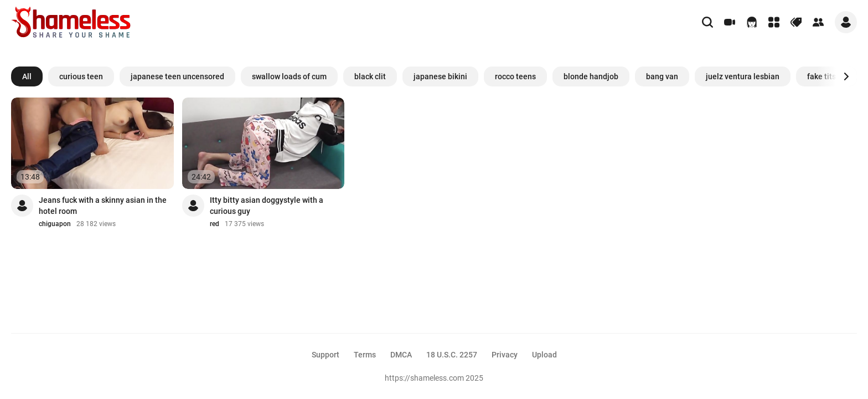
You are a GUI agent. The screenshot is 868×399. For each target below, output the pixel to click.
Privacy (505, 355)
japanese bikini (440, 76)
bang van (662, 76)
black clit (370, 76)
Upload (544, 355)
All (27, 76)
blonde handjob (591, 76)
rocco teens (515, 76)
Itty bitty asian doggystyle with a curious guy (267, 206)
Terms (365, 355)
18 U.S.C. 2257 (452, 355)
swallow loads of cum (289, 76)
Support (325, 355)
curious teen (81, 76)
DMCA (401, 355)
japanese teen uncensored (177, 76)
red (215, 224)
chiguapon (55, 224)
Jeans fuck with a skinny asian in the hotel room (103, 206)
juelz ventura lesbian (743, 76)
